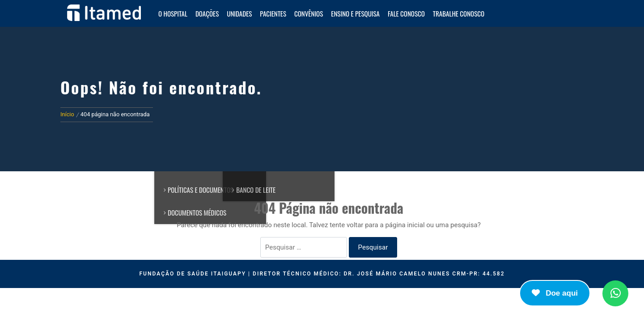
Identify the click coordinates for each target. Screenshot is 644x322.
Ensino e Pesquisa (355, 13)
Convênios (309, 13)
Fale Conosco (406, 13)
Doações (207, 13)
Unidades (239, 13)
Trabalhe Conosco (459, 13)
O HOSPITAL (173, 13)
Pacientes (273, 13)
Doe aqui (555, 293)
